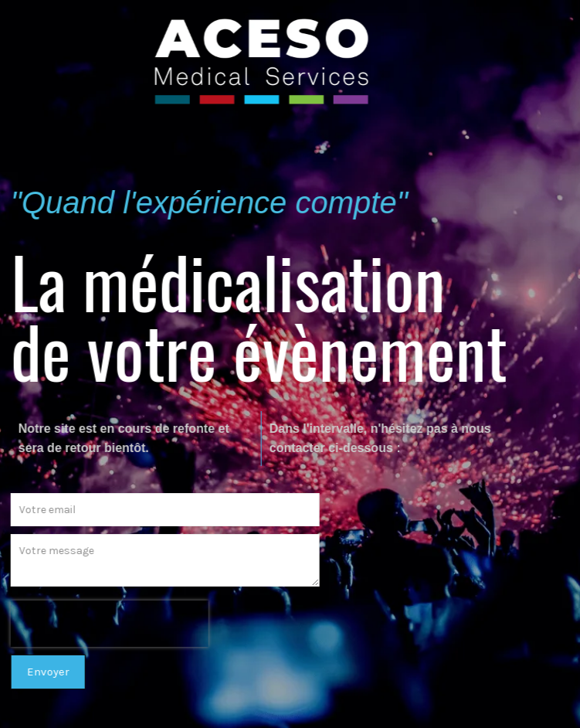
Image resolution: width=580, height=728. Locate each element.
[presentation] (103, 624)
